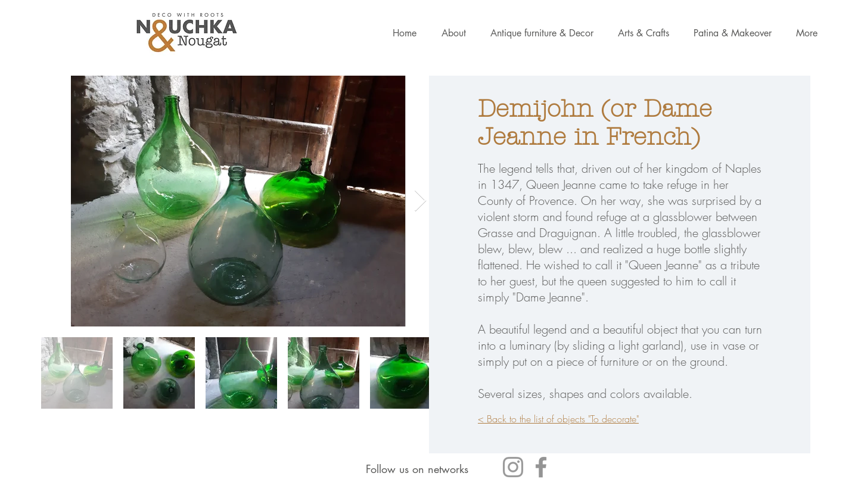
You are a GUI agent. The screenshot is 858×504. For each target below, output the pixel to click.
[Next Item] (420, 201)
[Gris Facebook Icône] (541, 467)
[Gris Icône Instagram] (513, 467)
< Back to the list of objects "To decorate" (558, 419)
